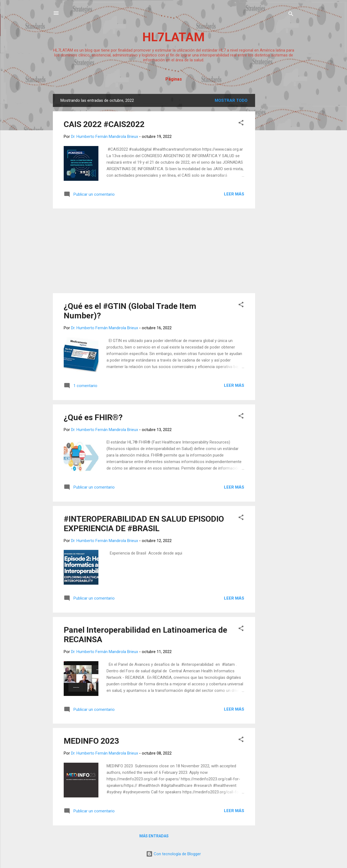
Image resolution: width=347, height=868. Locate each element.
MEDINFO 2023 (91, 741)
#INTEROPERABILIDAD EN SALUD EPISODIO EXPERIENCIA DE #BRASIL (144, 524)
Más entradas (154, 836)
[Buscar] (291, 15)
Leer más (234, 194)
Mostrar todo (231, 100)
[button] (241, 124)
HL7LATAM (173, 37)
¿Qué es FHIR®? (93, 417)
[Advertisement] (277, 175)
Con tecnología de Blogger (173, 854)
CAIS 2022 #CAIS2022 (104, 124)
